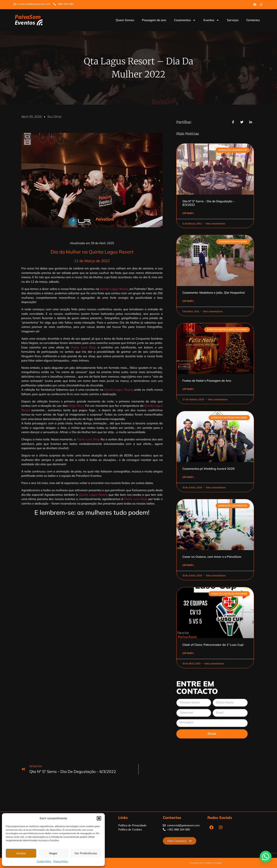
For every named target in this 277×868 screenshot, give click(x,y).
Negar (53, 853)
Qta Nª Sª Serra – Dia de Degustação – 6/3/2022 (209, 203)
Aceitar (21, 853)
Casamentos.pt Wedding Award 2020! (209, 469)
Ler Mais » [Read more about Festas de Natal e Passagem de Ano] (188, 389)
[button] (99, 818)
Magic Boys (76, 406)
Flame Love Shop (83, 347)
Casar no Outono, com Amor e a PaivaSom (212, 557)
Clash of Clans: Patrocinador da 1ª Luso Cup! (213, 645)
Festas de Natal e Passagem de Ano (207, 381)
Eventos (211, 20)
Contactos (253, 20)
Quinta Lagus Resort (114, 289)
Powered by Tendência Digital (206, 863)
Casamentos (185, 20)
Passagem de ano (154, 20)
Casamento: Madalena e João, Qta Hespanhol (214, 293)
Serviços (233, 20)
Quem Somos (125, 20)
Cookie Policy (44, 861)
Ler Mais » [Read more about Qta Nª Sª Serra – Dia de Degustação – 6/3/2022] (188, 213)
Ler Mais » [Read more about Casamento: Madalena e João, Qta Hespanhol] (188, 301)
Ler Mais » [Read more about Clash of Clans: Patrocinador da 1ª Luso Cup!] (188, 653)
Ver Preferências (86, 853)
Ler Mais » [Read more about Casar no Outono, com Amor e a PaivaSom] (188, 565)
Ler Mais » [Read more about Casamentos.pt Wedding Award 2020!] (188, 477)
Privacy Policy (61, 861)
